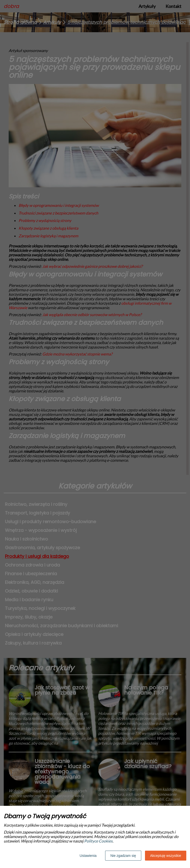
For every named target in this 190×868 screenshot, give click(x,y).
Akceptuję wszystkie (166, 856)
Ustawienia (88, 856)
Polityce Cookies (98, 841)
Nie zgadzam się (123, 856)
